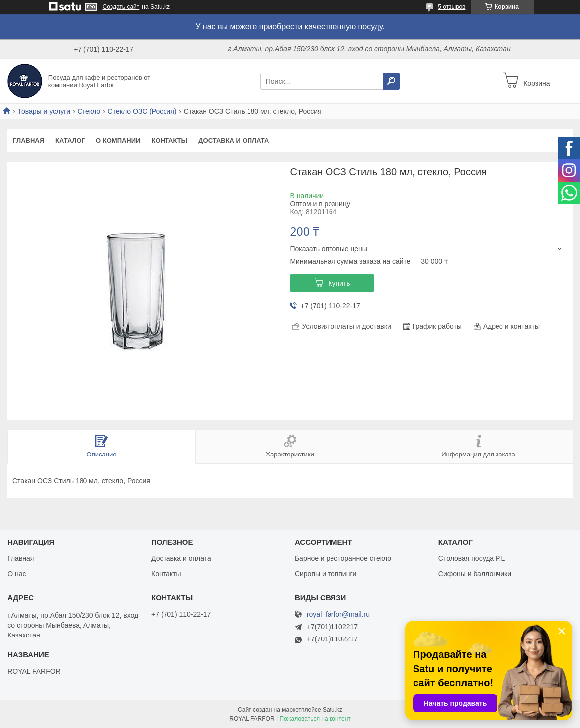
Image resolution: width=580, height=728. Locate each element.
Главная (29, 140)
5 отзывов (452, 7)
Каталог (70, 140)
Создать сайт (121, 7)
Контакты (169, 140)
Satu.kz (332, 710)
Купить (339, 283)
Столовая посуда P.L (472, 558)
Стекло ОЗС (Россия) (142, 111)
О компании (118, 140)
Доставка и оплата (234, 140)
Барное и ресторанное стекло (343, 558)
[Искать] (391, 81)
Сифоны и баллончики (475, 574)
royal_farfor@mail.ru (338, 614)
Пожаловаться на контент (315, 719)
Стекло (89, 111)
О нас (17, 574)
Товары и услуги (44, 111)
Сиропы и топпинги (326, 574)
